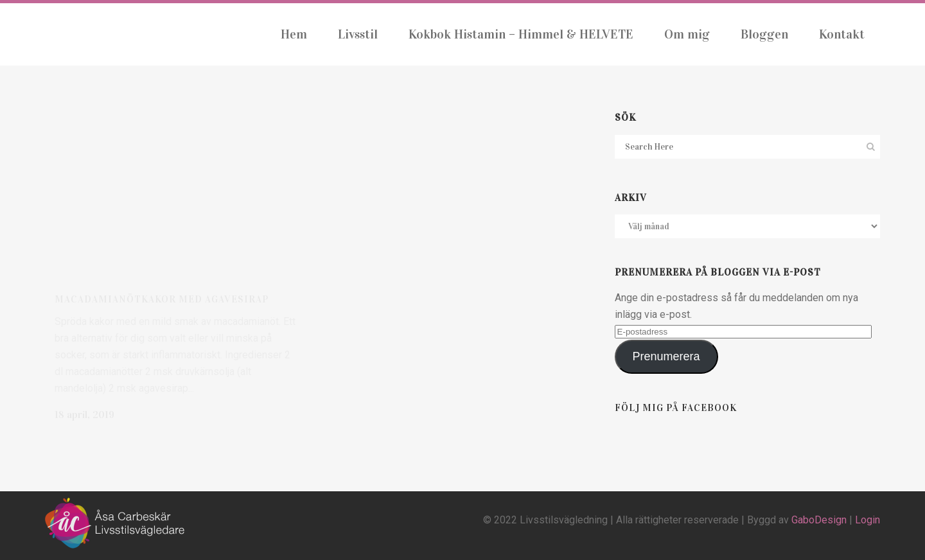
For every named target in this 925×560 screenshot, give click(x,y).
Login (868, 520)
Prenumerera (666, 356)
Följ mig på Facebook (676, 408)
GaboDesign (819, 520)
